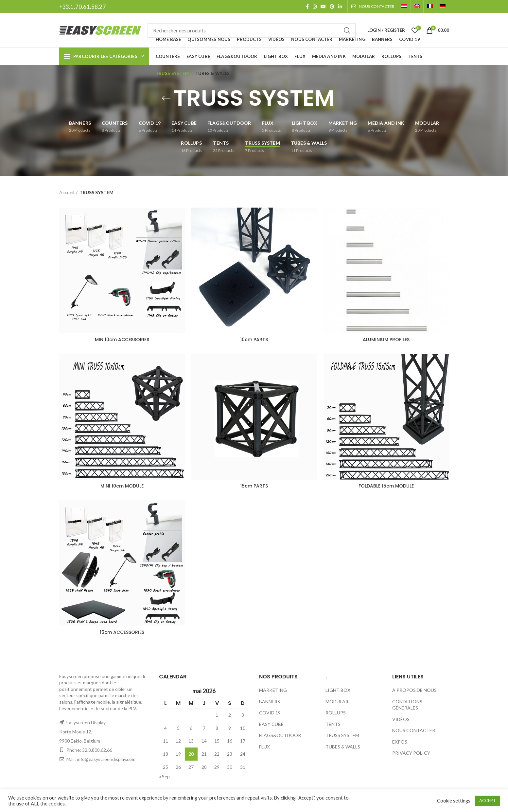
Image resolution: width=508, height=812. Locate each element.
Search (347, 30)
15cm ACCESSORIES (122, 632)
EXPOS (400, 742)
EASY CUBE (271, 724)
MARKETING (273, 690)
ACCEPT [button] (488, 801)
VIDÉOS (401, 719)
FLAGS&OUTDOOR (280, 735)
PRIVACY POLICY (411, 753)
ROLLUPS (336, 713)
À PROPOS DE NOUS (414, 690)
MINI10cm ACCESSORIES (122, 340)
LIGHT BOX (338, 690)
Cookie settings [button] (454, 801)
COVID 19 (270, 713)
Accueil (67, 192)
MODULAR (337, 701)
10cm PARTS (254, 340)
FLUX (264, 747)
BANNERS (270, 701)
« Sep (164, 776)
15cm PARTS (254, 486)
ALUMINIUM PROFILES (386, 340)
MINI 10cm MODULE (122, 486)
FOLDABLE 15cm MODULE (386, 486)
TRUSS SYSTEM (342, 735)
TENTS (333, 724)
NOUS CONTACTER (414, 730)
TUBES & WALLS (343, 747)
